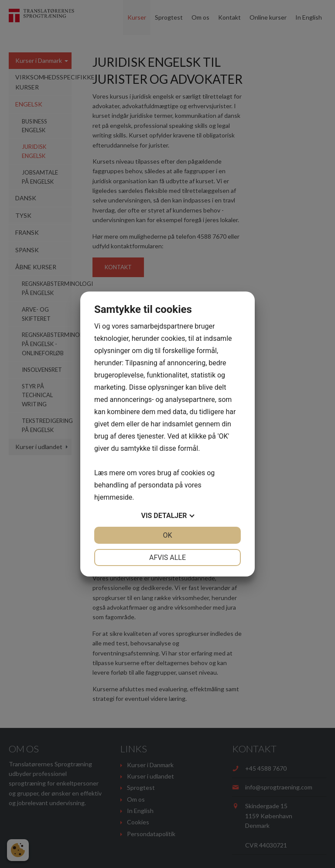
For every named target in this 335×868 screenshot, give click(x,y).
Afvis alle (167, 558)
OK (167, 535)
